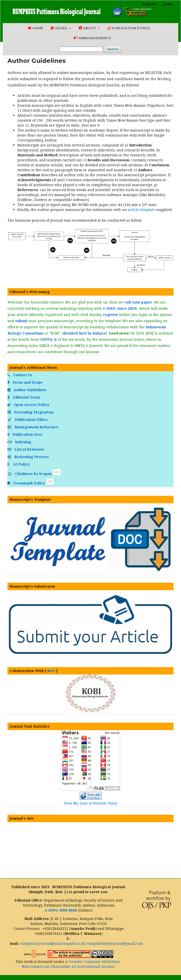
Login (168, 4)
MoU (51, 671)
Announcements (92, 38)
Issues (59, 28)
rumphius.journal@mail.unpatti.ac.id (52, 943)
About (88, 28)
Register (150, 4)
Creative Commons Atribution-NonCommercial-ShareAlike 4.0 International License (72, 964)
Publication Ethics (129, 28)
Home (36, 28)
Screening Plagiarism (31, 412)
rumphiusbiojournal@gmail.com (115, 943)
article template (142, 210)
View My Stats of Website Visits (90, 803)
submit (21, 321)
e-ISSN (109, 308)
